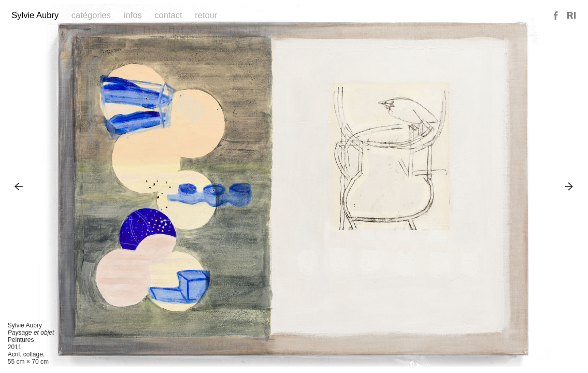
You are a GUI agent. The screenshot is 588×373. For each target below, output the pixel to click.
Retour (206, 15)
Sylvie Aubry (35, 15)
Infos (133, 15)
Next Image (569, 186)
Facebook (556, 16)
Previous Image (19, 186)
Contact (168, 15)
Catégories (91, 15)
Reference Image (571, 16)
